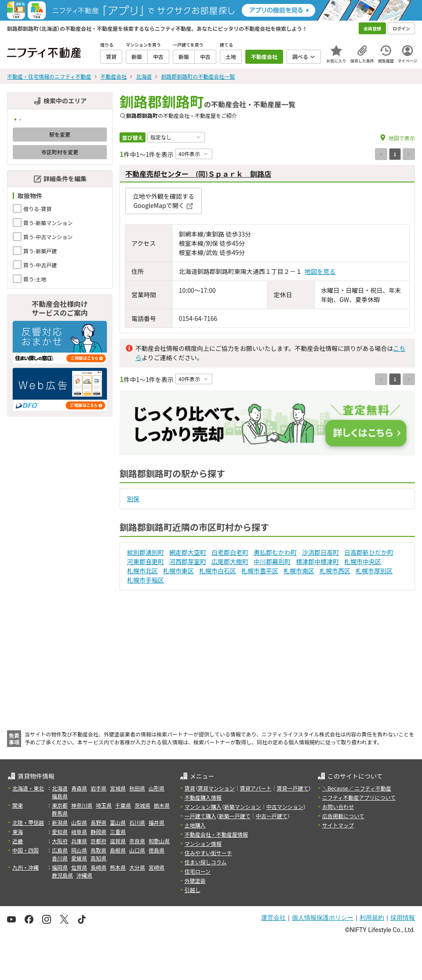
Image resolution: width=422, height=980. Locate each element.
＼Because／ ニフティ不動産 (357, 788)
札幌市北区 (142, 571)
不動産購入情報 (203, 797)
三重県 (118, 832)
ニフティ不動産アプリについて (359, 797)
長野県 (98, 822)
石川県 (137, 822)
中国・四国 (25, 850)
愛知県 (60, 832)
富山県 (118, 822)
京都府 (98, 841)
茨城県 (142, 805)
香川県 (60, 858)
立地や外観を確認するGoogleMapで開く (164, 201)
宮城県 (118, 788)
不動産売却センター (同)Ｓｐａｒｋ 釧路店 (198, 174)
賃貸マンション (216, 788)
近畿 (18, 841)
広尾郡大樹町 (230, 561)
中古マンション (285, 807)
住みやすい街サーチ (208, 853)
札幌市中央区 (363, 561)
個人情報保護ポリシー (323, 918)
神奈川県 (82, 805)
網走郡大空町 (188, 552)
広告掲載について (343, 816)
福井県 (156, 822)
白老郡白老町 (230, 552)
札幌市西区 (335, 571)
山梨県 (79, 822)
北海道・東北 (28, 788)
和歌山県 (159, 841)
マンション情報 (203, 843)
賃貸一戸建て (292, 788)
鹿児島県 (62, 875)
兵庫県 (79, 841)
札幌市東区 (178, 571)
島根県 (118, 850)
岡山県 (79, 850)
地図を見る (320, 271)
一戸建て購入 (200, 816)
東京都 (60, 805)
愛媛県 (79, 858)
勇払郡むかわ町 (275, 552)
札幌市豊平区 (260, 571)
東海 (18, 832)
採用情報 (403, 918)
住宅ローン (198, 871)
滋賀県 (118, 841)
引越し (193, 890)
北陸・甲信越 (28, 822)
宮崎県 (156, 867)
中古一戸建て (272, 816)
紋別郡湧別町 (146, 552)
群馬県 (60, 813)
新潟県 (60, 822)
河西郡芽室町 (188, 561)
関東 (18, 805)
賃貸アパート (256, 788)
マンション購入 (203, 807)
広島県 (60, 850)
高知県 (98, 858)
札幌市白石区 (218, 571)
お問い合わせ (338, 807)
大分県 (137, 867)
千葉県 (123, 805)
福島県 (60, 796)
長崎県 (98, 867)
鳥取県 (98, 850)
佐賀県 (79, 867)
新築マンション (243, 807)
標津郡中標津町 (317, 561)
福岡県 (60, 867)
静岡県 (98, 832)
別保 (133, 499)
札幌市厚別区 (374, 571)
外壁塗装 (195, 880)
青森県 (79, 788)
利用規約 (372, 918)
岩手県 (98, 788)
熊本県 (118, 867)
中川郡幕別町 (272, 561)
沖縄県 (84, 875)
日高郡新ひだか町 (369, 552)
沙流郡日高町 (320, 552)
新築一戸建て (235, 816)
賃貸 (190, 788)
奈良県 (137, 841)
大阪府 (60, 841)
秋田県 (137, 788)
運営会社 (273, 918)
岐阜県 (79, 832)
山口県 (137, 850)
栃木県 (162, 805)
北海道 (60, 788)
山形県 (156, 788)
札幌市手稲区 (146, 580)
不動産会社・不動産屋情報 (216, 834)
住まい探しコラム (206, 862)
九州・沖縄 (25, 867)
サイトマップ (338, 825)
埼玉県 (104, 805)
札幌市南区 (299, 571)
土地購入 (195, 825)
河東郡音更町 (146, 561)
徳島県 (156, 850)
